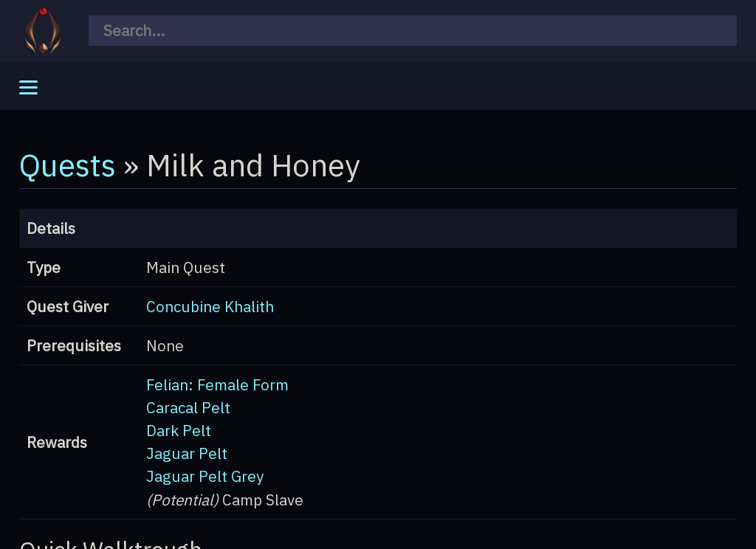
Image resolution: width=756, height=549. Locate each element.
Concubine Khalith (210, 307)
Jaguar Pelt (187, 453)
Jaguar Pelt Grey (205, 476)
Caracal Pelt (188, 408)
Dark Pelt (179, 431)
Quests (68, 165)
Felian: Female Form (217, 385)
